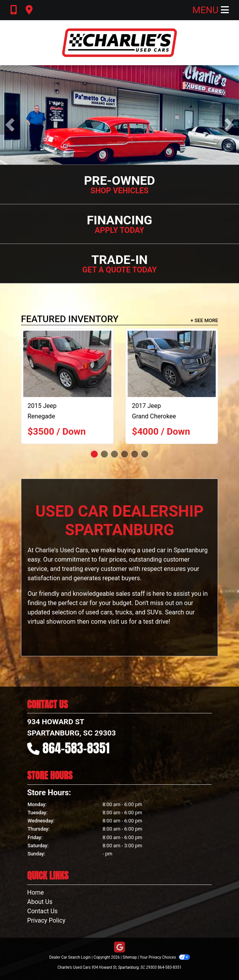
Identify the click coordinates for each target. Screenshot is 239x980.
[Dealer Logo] (119, 43)
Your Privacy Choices (165, 957)
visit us (118, 622)
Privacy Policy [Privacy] (46, 920)
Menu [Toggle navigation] (211, 10)
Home (36, 892)
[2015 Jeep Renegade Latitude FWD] (67, 364)
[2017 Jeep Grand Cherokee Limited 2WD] (172, 364)
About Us (40, 902)
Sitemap (130, 957)
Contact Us (42, 911)
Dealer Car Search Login (70, 957)
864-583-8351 (76, 748)
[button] (10, 125)
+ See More (204, 320)
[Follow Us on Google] (119, 948)
